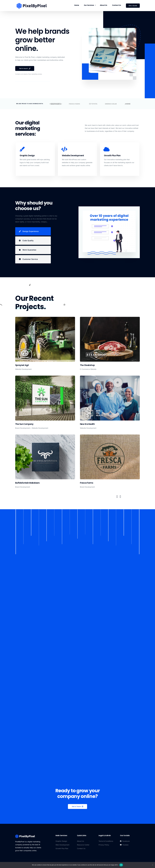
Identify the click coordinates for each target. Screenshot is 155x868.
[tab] (33, 231)
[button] (117, 497)
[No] (153, 865)
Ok (121, 865)
